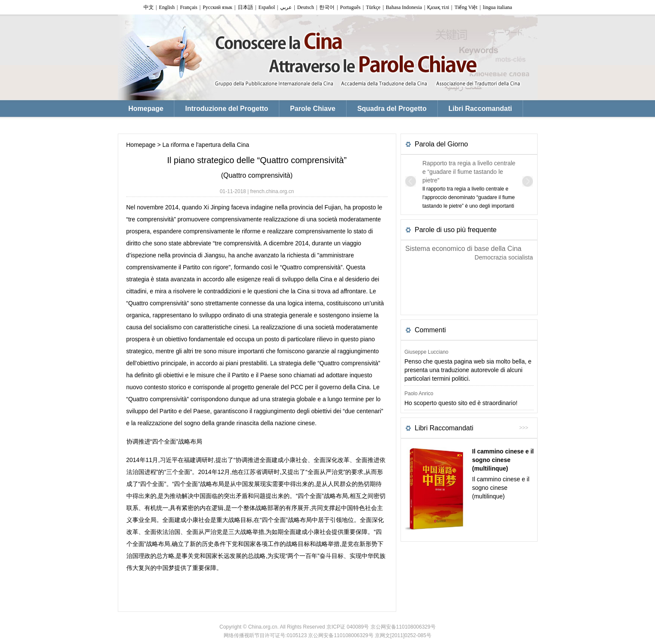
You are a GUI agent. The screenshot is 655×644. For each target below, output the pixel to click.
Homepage (141, 145)
